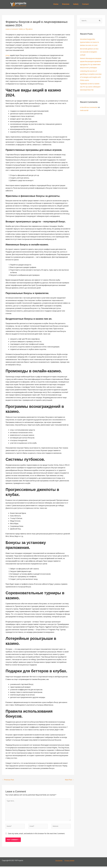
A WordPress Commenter (89, 110)
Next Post (69, 780)
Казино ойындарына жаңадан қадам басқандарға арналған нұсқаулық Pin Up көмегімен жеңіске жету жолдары (91, 65)
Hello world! (84, 114)
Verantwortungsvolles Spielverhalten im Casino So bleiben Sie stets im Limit (90, 42)
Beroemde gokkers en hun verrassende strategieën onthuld (90, 52)
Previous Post (8, 780)
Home (56, 4)
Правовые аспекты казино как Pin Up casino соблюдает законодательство (91, 90)
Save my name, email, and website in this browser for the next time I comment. (36, 835)
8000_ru (23, 29)
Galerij (76, 4)
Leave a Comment (12, 29)
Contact (85, 4)
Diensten (66, 4)
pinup (8, 55)
